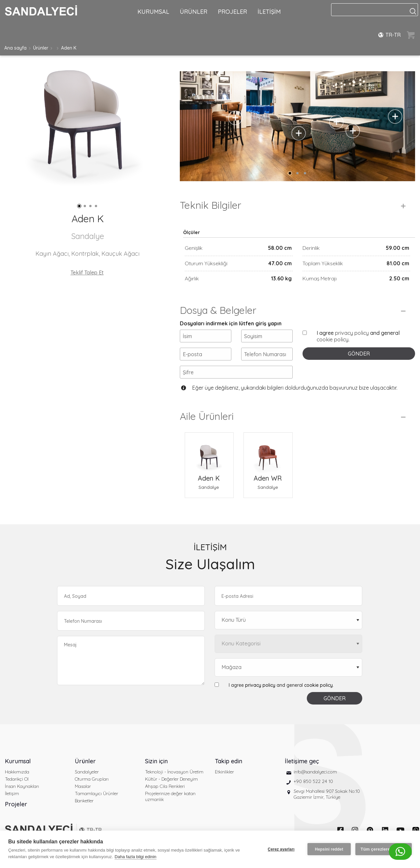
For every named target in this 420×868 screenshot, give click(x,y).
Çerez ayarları (281, 849)
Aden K (69, 48)
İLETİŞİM (269, 12)
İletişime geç (302, 761)
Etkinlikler (224, 772)
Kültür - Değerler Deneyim (171, 779)
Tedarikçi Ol (17, 779)
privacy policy (352, 333)
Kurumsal (18, 761)
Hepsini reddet (329, 849)
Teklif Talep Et (87, 272)
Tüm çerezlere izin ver (384, 849)
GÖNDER (359, 354)
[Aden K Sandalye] (209, 453)
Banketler (84, 801)
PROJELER (232, 12)
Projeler (16, 804)
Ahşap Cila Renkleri (165, 786)
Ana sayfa (15, 48)
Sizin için (156, 761)
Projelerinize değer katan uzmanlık (170, 796)
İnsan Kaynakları (22, 786)
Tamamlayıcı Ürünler (96, 793)
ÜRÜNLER (194, 12)
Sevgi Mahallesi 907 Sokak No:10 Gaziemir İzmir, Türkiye (327, 794)
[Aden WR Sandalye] (268, 453)
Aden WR (268, 478)
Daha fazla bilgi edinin (135, 857)
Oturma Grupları (92, 779)
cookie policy (333, 339)
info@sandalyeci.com (315, 772)
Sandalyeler (87, 772)
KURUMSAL (153, 12)
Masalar (83, 786)
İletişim (12, 793)
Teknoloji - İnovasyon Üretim (174, 772)
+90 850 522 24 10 (313, 781)
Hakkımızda (17, 772)
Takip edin (229, 761)
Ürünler (41, 48)
